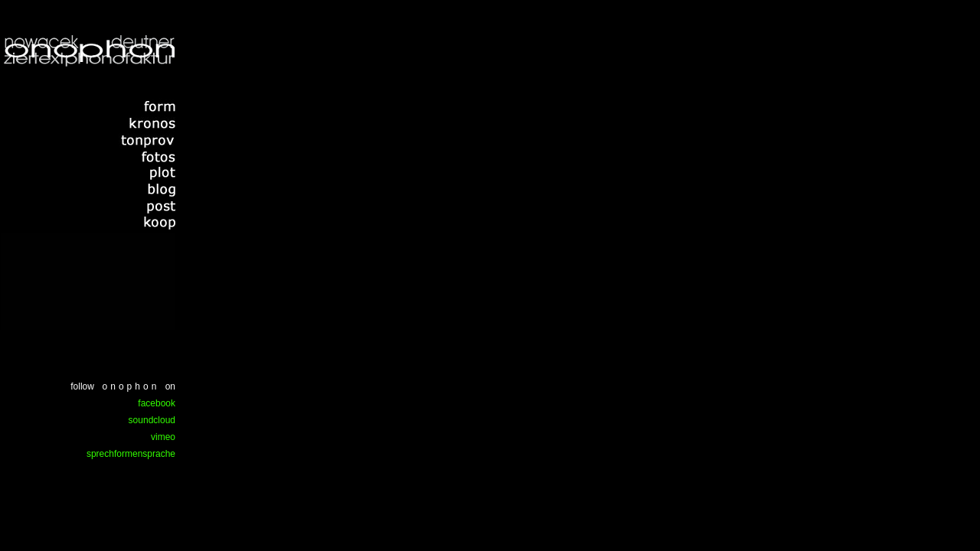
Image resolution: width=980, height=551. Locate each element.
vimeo (163, 437)
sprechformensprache (131, 454)
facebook (157, 403)
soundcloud (152, 420)
